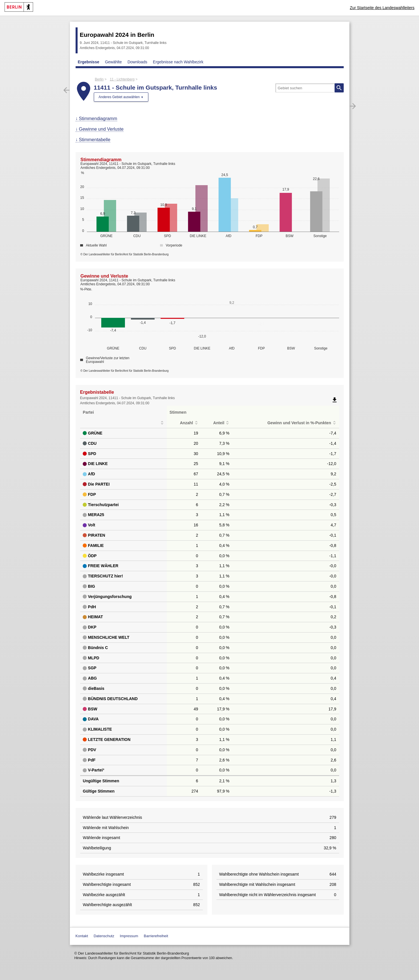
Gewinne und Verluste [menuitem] (101, 129)
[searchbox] (309, 88)
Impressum (129, 936)
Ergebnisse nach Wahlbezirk (178, 62)
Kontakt (82, 936)
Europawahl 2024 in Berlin (117, 35)
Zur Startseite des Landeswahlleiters (382, 8)
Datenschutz (104, 936)
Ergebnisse (89, 62)
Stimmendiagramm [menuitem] (98, 119)
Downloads (137, 62)
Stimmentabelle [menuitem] (95, 140)
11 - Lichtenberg (122, 79)
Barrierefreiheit (156, 936)
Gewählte (113, 62)
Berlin (99, 79)
